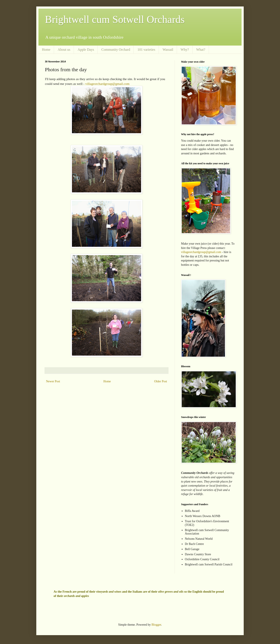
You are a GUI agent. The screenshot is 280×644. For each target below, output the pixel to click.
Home (46, 50)
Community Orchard (116, 50)
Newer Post (53, 381)
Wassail (168, 50)
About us (64, 50)
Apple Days (86, 50)
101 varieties (146, 50)
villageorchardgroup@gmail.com (107, 84)
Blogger (156, 625)
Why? (185, 50)
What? (201, 50)
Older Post (161, 381)
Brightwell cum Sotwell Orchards (115, 19)
